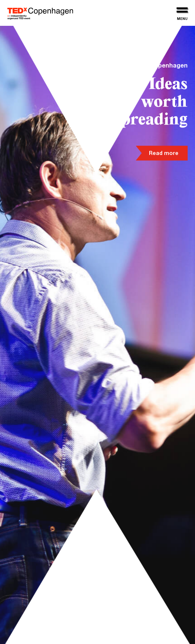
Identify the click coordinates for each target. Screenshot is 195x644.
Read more (164, 154)
